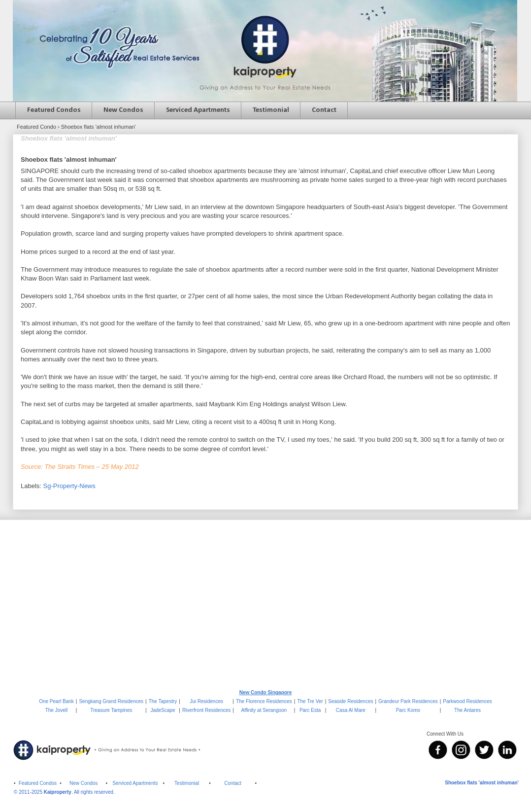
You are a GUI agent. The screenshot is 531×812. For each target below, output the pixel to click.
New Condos (123, 110)
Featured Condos (54, 110)
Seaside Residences (350, 701)
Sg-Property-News (69, 486)
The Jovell (57, 710)
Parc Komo (408, 710)
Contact (324, 110)
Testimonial (271, 110)
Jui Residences (206, 701)
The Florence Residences (264, 701)
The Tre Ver (310, 701)
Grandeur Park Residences (408, 701)
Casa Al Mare (351, 710)
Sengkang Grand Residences (111, 701)
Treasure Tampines (111, 710)
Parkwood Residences (467, 701)
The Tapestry (163, 701)
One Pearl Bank (56, 701)
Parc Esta (310, 710)
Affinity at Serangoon (264, 710)
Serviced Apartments (198, 110)
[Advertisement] (265, 604)
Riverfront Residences (206, 710)
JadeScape (163, 710)
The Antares (467, 710)
